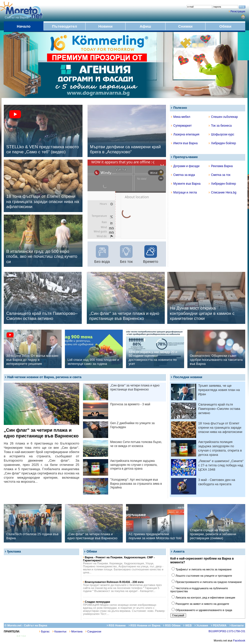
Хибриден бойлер (222, 143)
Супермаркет (181, 126)
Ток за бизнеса (220, 126)
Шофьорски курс (221, 134)
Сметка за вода (183, 175)
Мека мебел (181, 117)
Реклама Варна (221, 166)
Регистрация (238, 11)
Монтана (76, 631)
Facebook (239, 640)
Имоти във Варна (184, 143)
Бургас (44, 631)
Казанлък (59, 631)
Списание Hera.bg (223, 192)
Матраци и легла (184, 192)
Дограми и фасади (185, 166)
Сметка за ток (220, 175)
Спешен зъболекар (223, 117)
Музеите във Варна (186, 184)
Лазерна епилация (185, 134)
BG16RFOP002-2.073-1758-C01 (227, 631)
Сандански (93, 631)
